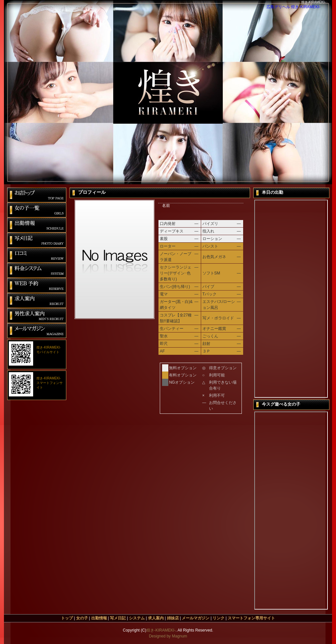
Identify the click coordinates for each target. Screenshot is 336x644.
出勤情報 (99, 618)
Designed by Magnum (168, 636)
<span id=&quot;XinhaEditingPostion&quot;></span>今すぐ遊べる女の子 (291, 511)
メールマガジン (196, 618)
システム (137, 618)
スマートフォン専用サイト (251, 618)
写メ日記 (118, 618)
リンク (219, 618)
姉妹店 (173, 618)
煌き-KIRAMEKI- (161, 630)
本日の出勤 (291, 299)
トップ (67, 618)
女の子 (82, 618)
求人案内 (156, 618)
